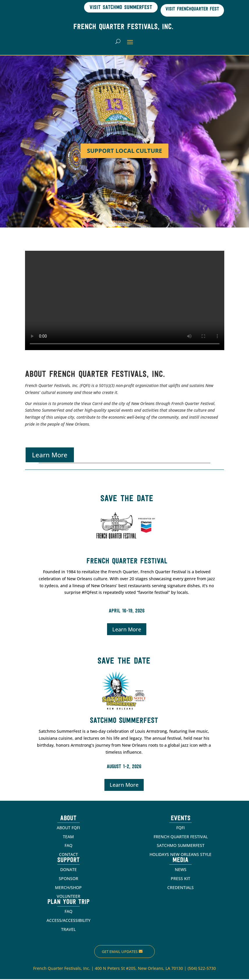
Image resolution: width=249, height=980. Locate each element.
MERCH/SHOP (68, 888)
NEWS (181, 870)
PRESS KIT (180, 879)
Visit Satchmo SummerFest (114, 7)
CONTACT (69, 855)
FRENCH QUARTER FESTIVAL (181, 837)
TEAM (68, 837)
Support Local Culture (124, 152)
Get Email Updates (120, 952)
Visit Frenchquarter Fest (190, 9)
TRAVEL (68, 930)
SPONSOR (69, 879)
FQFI (180, 828)
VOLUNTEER (69, 897)
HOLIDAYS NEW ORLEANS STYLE (180, 855)
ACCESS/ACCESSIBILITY (69, 921)
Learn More (50, 456)
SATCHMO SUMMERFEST (181, 846)
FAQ (69, 846)
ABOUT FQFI (68, 828)
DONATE (69, 870)
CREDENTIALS (180, 888)
